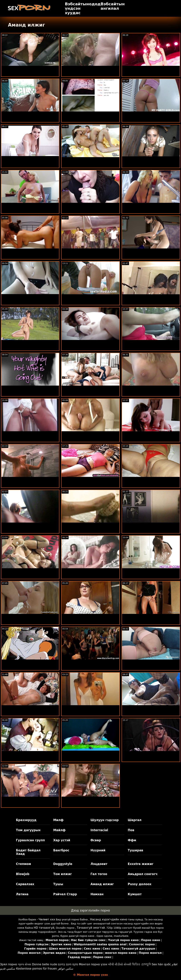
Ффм (132, 840)
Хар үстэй (62, 840)
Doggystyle (63, 864)
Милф (58, 820)
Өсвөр (96, 840)
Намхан (97, 894)
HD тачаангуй (44, 928)
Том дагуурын (28, 830)
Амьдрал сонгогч (143, 874)
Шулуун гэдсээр (105, 820)
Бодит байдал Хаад (28, 852)
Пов (131, 830)
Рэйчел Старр (65, 894)
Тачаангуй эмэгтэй (91, 928)
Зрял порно (8, 964)
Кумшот (135, 894)
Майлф (59, 830)
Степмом (23, 864)
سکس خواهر (66, 969)
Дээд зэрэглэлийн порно (90, 910)
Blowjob (23, 874)
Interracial (99, 830)
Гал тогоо (99, 874)
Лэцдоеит (99, 864)
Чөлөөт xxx (47, 919)
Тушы (58, 884)
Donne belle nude (44, 964)
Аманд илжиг (102, 884)
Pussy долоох (140, 884)
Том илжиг (62, 874)
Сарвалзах (25, 884)
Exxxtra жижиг (141, 864)
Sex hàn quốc (161, 964)
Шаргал (135, 820)
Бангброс (61, 850)
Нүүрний (98, 850)
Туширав (135, 850)
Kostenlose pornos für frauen (37, 969)
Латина (22, 894)
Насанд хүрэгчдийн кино (109, 919)
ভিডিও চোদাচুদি (141, 964)
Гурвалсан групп (30, 840)
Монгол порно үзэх (93, 964)
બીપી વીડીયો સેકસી (120, 964)
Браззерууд (26, 820)
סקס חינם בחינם (68, 964)
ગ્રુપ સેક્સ (24, 964)
